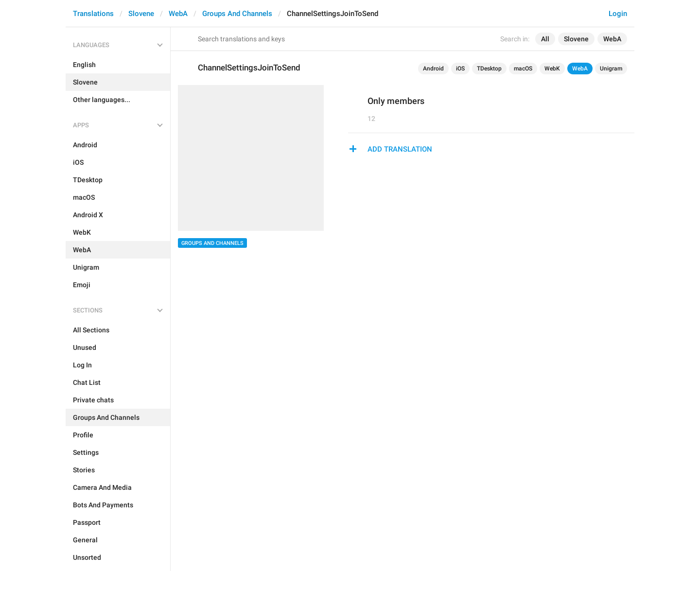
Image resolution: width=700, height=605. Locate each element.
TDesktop (489, 69)
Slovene (141, 14)
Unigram (611, 69)
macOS (523, 69)
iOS (460, 69)
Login (618, 14)
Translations (93, 14)
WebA (178, 14)
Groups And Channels (237, 14)
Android (433, 69)
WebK (552, 69)
